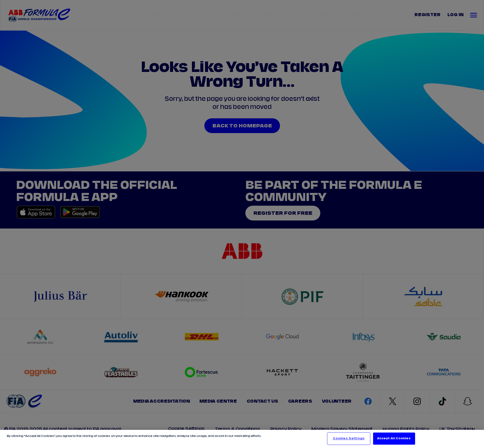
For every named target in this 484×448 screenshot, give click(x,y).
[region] (242, 439)
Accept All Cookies (394, 438)
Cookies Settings (349, 438)
